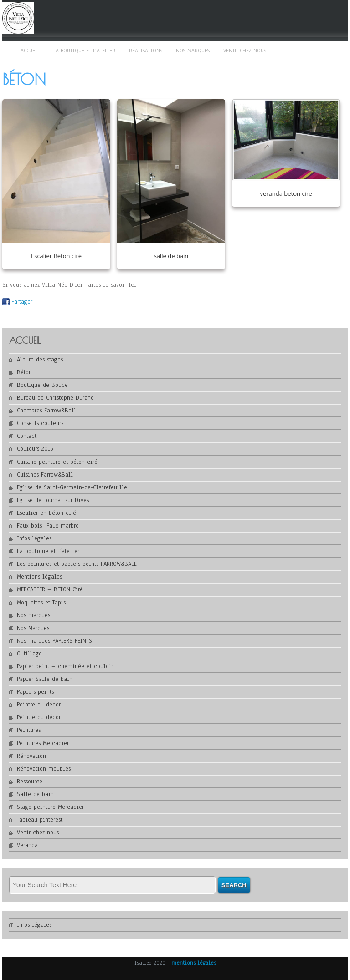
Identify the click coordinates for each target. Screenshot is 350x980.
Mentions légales (39, 577)
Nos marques (193, 51)
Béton (24, 372)
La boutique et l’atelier (84, 51)
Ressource (30, 782)
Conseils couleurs (40, 423)
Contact (27, 436)
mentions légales (194, 963)
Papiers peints (35, 692)
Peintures (29, 730)
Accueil (30, 51)
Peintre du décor (39, 705)
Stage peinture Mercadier (50, 807)
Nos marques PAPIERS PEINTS (54, 641)
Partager (22, 302)
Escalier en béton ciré (46, 513)
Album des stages (40, 360)
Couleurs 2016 (35, 449)
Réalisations (146, 51)
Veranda (27, 845)
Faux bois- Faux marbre (48, 526)
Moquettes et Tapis (41, 603)
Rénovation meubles (44, 769)
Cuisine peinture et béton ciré (57, 462)
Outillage (29, 654)
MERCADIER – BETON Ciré (50, 589)
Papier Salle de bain (45, 679)
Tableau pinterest (40, 820)
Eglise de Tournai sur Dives (53, 500)
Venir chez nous (245, 51)
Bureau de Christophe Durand (55, 398)
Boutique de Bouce (42, 385)
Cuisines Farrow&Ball (45, 475)
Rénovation (31, 756)
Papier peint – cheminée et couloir (65, 666)
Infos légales (34, 538)
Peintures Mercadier (43, 743)
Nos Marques (33, 628)
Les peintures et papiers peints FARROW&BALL (77, 564)
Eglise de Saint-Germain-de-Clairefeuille (72, 487)
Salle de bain (35, 794)
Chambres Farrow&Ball (46, 411)
